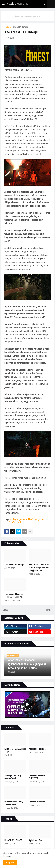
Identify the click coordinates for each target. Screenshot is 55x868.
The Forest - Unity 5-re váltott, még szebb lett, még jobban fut (39, 568)
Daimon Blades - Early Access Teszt (14, 803)
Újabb (6, 610)
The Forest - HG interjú (14, 565)
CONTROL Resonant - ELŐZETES (38, 777)
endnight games (20, 27)
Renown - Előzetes (37, 802)
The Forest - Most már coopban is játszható (14, 595)
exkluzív (30, 519)
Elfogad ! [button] (10, 863)
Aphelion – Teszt (36, 840)
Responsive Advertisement (27, 16)
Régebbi (48, 610)
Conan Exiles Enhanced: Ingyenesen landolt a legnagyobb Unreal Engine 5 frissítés (26, 664)
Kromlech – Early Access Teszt (15, 750)
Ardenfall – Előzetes (38, 749)
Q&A (13, 522)
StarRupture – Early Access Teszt (13, 777)
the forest (21, 522)
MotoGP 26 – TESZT (13, 840)
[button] (3, 4)
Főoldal (8, 27)
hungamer (39, 519)
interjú (7, 522)
